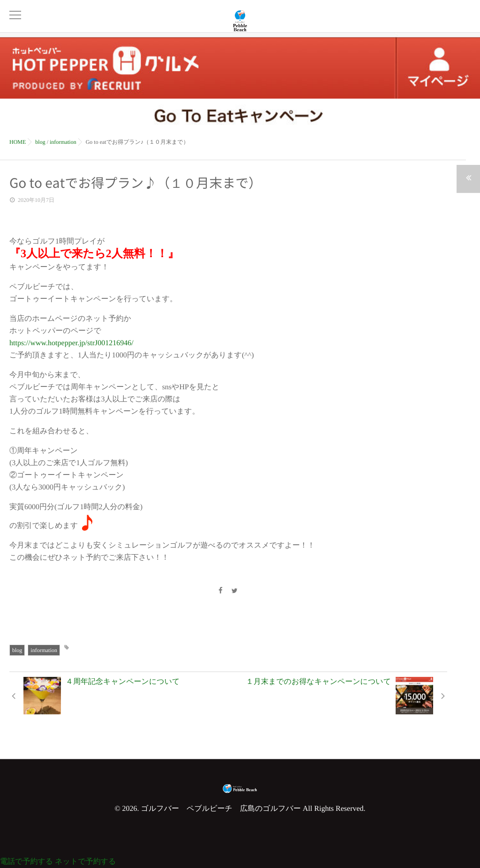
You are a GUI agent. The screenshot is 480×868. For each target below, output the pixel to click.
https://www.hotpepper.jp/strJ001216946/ (71, 343)
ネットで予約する (85, 862)
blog (17, 650)
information (44, 650)
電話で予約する (26, 862)
